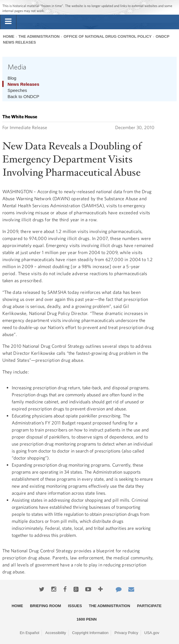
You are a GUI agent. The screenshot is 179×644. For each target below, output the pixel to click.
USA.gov (152, 633)
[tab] (8, 22)
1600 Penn (87, 619)
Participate (149, 606)
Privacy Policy (126, 633)
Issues (75, 606)
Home (9, 36)
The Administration (39, 36)
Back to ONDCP (23, 96)
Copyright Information (90, 633)
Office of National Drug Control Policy (108, 36)
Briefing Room (45, 606)
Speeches (17, 90)
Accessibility (56, 633)
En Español (29, 633)
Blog (12, 78)
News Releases (23, 84)
